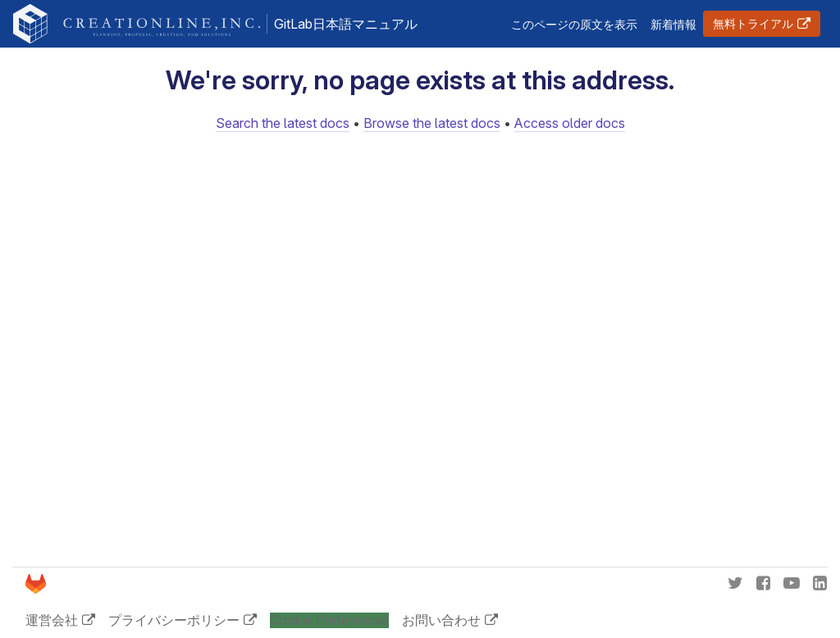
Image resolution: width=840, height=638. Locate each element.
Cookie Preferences (329, 620)
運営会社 (52, 620)
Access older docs (570, 123)
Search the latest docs (283, 123)
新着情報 (673, 24)
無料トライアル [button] (753, 23)
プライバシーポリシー (174, 620)
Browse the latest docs (432, 123)
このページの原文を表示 (574, 24)
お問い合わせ (441, 620)
